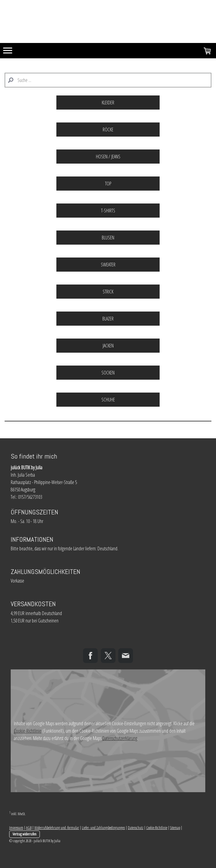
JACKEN (108, 346)
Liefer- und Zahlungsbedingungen (103, 827)
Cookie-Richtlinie (28, 731)
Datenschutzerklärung (120, 738)
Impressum (16, 827)
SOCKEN (108, 373)
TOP (108, 184)
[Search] (108, 80)
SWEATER (108, 265)
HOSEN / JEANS (108, 157)
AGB (29, 827)
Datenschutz (136, 827)
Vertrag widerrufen (25, 834)
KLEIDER (108, 103)
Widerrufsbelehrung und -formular (57, 827)
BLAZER (108, 319)
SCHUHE (108, 400)
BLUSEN (108, 238)
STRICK (108, 292)
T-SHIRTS (108, 211)
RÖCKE (108, 130)
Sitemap (175, 827)
